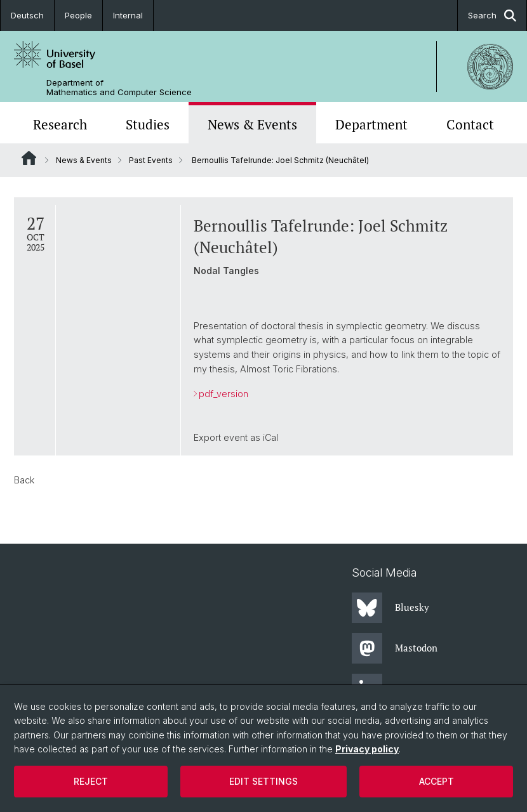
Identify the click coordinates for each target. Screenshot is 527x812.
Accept (437, 781)
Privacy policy (367, 749)
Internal (128, 15)
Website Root (29, 158)
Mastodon (395, 648)
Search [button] (492, 16)
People (78, 15)
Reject (91, 781)
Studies (148, 124)
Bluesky (390, 608)
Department (371, 124)
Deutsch (27, 15)
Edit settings (263, 781)
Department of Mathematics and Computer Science (119, 88)
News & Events (252, 124)
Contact (470, 124)
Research (60, 124)
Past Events (151, 160)
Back (24, 480)
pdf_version (223, 394)
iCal (270, 437)
